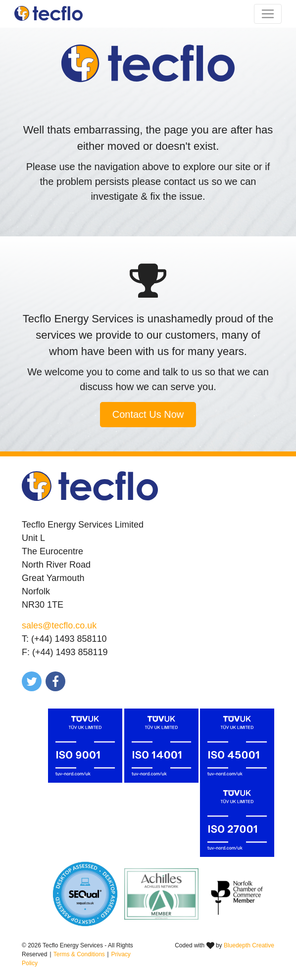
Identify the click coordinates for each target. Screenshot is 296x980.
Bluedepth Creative (249, 945)
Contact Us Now (148, 414)
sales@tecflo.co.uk (59, 625)
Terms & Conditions (79, 954)
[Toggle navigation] (268, 14)
